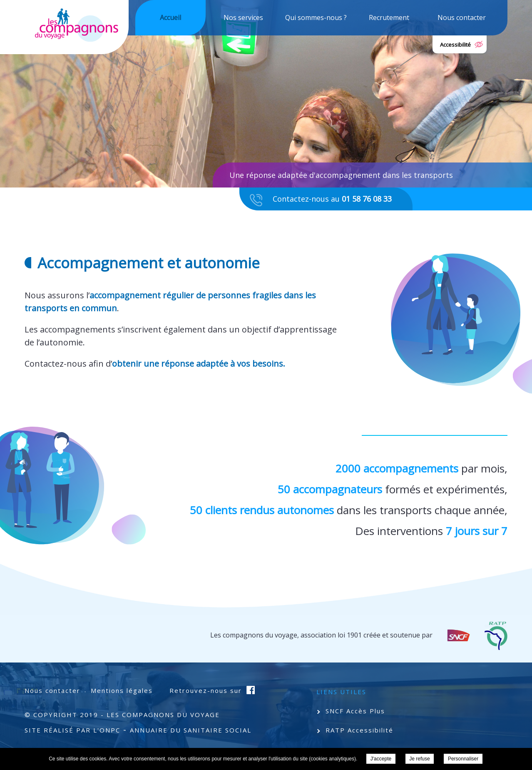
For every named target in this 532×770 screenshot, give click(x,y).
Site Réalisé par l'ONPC (72, 730)
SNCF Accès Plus (355, 711)
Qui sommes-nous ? (316, 17)
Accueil (170, 17)
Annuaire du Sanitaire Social (191, 730)
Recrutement (389, 17)
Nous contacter (462, 17)
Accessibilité (455, 45)
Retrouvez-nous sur (207, 690)
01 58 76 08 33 (367, 199)
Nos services (243, 17)
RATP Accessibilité (359, 730)
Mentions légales (122, 690)
